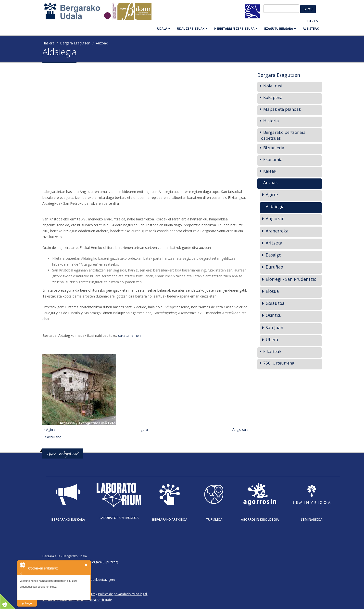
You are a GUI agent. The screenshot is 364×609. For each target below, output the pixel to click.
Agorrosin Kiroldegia (260, 520)
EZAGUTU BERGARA (280, 29)
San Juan (275, 327)
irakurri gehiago (27, 600)
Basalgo (274, 255)
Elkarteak (272, 351)
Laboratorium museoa (119, 518)
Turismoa (214, 520)
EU (309, 21)
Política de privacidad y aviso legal (122, 594)
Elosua (272, 291)
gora (144, 429)
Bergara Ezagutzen (75, 43)
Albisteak (311, 29)
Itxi (86, 565)
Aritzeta (274, 243)
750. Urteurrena (279, 363)
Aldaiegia (275, 206)
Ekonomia (273, 159)
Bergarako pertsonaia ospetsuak (283, 135)
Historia (271, 121)
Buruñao (274, 267)
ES (316, 21)
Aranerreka (277, 231)
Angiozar (275, 218)
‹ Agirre (50, 429)
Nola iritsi (273, 86)
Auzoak (102, 43)
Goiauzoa (275, 303)
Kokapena (273, 97)
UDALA (164, 29)
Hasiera (48, 43)
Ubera (272, 339)
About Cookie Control (22, 565)
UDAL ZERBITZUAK (192, 29)
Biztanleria (274, 148)
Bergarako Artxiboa (170, 520)
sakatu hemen (129, 335)
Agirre (272, 194)
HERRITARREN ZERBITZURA (236, 29)
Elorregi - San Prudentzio (291, 279)
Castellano (53, 437)
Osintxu (274, 315)
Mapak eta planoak (282, 109)
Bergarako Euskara (68, 520)
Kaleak (270, 171)
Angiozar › (240, 429)
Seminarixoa (312, 520)
